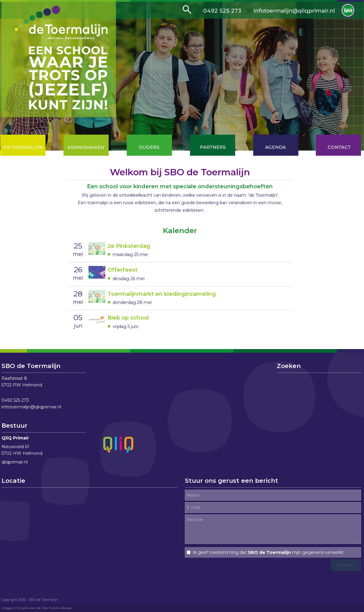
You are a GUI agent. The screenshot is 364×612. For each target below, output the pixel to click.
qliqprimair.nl (15, 462)
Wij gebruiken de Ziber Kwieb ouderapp (44, 608)
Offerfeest (123, 270)
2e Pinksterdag (129, 246)
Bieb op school (128, 318)
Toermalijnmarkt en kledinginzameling (162, 294)
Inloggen (8, 608)
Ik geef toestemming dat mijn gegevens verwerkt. (269, 552)
